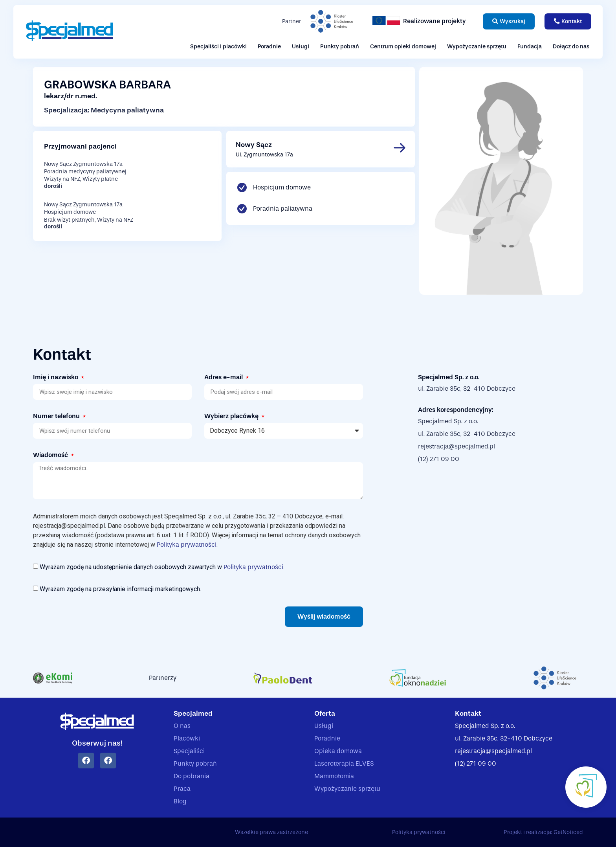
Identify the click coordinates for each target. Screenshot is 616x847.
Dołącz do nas (571, 47)
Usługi (301, 47)
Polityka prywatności (187, 545)
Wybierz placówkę (232, 416)
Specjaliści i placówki (218, 47)
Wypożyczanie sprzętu (477, 47)
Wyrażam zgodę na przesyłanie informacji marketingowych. (120, 589)
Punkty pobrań (340, 47)
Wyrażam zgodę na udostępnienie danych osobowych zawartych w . (162, 567)
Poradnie (269, 47)
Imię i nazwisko (56, 377)
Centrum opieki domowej (403, 47)
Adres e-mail (224, 377)
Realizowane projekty (434, 21)
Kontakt (468, 714)
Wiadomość (51, 455)
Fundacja (530, 47)
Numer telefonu (57, 416)
